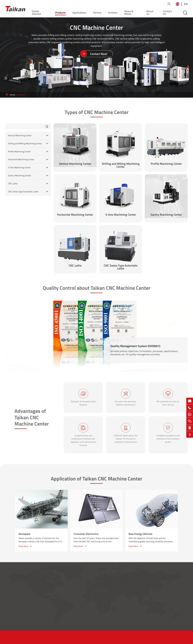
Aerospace (24, 534)
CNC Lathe (13, 184)
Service (97, 13)
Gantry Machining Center (20, 176)
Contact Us (167, 13)
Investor (113, 13)
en (186, 4)
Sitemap (161, 637)
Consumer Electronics (86, 534)
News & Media (129, 13)
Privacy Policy (173, 637)
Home (12, 95)
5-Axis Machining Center (19, 167)
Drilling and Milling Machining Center (25, 144)
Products (60, 13)
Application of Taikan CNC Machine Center (96, 480)
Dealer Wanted (36, 13)
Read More (25, 546)
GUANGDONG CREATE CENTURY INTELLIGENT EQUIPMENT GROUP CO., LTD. (60, 637)
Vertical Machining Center (20, 135)
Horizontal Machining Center (21, 159)
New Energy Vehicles (140, 534)
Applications (79, 13)
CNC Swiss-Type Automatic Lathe (23, 192)
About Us (150, 13)
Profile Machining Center (19, 152)
